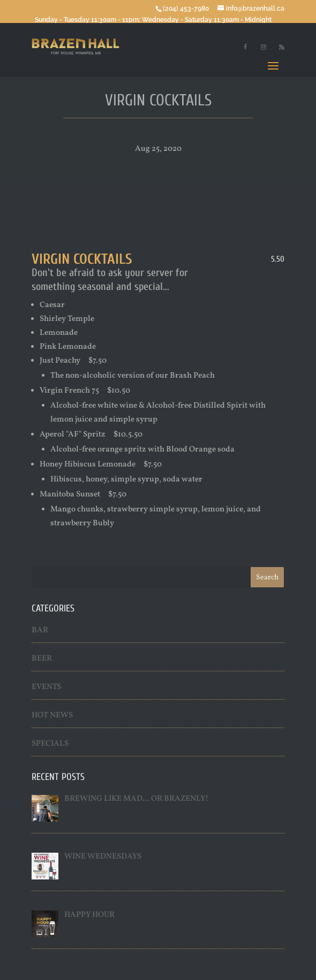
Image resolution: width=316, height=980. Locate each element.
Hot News (52, 715)
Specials (50, 744)
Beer (42, 659)
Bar (40, 630)
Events (46, 687)
